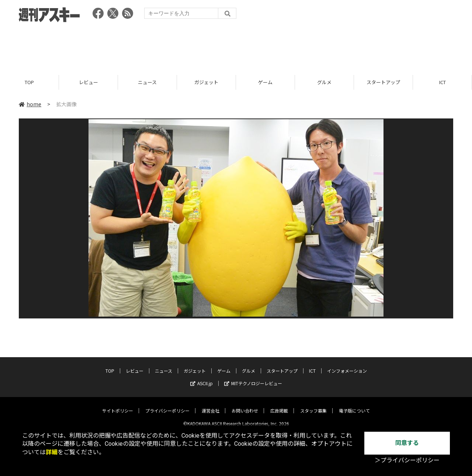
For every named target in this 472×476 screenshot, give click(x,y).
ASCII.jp (202, 378)
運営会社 (211, 405)
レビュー (88, 82)
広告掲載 (279, 405)
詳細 (52, 452)
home (30, 104)
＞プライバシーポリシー (407, 460)
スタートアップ (383, 82)
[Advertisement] (236, 46)
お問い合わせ (245, 405)
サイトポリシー (118, 405)
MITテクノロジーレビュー (253, 378)
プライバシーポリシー (167, 405)
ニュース (147, 82)
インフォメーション (347, 365)
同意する (407, 443)
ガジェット (206, 82)
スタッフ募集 (313, 405)
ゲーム (265, 82)
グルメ (324, 82)
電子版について (354, 405)
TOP (29, 82)
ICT (442, 82)
